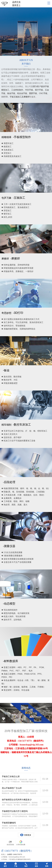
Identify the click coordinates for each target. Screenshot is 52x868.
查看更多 (28, 835)
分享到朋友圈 (21, 843)
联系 (47, 866)
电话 (26, 866)
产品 (16, 866)
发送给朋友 (10, 843)
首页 (5, 866)
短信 (36, 866)
